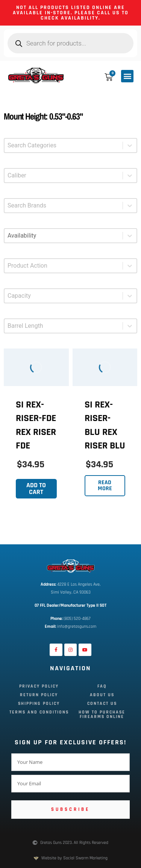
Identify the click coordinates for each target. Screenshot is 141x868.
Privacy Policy (39, 686)
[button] (127, 76)
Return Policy (39, 695)
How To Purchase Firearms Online (102, 714)
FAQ (102, 686)
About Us (102, 695)
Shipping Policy (39, 704)
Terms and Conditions (39, 712)
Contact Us (102, 704)
